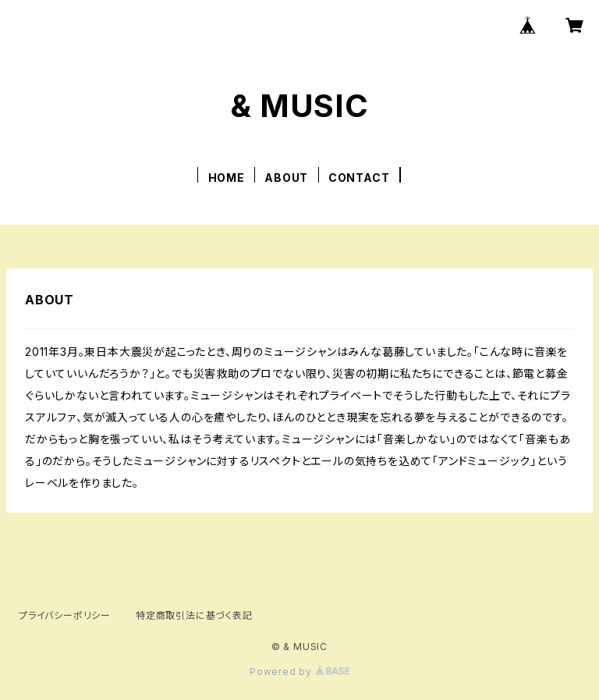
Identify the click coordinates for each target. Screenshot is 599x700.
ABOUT (286, 178)
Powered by (299, 672)
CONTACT (359, 178)
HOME (227, 178)
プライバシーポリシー (65, 615)
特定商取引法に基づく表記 (194, 615)
